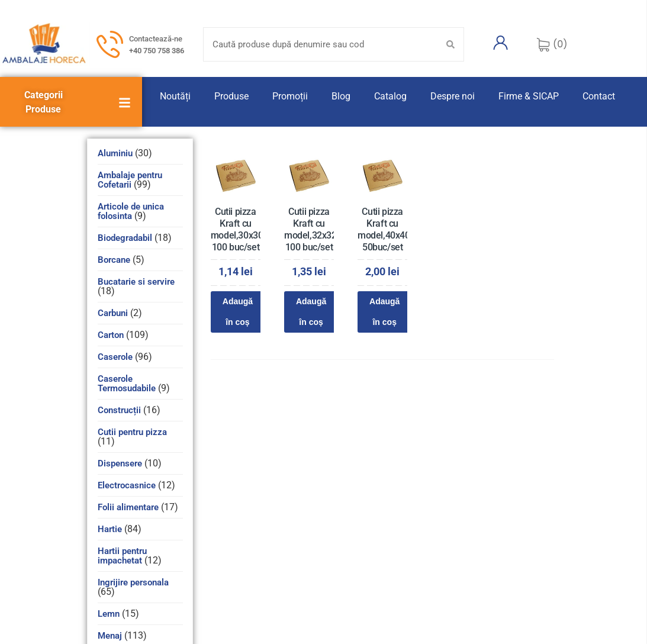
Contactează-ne (156, 39)
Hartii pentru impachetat (122, 556)
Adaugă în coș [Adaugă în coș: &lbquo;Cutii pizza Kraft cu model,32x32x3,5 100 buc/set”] (311, 312)
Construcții (119, 410)
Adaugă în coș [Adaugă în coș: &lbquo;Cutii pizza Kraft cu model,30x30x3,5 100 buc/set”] (238, 312)
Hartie (110, 529)
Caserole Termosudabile (127, 384)
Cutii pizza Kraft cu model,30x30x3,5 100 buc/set (245, 229)
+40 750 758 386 (157, 51)
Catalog (390, 96)
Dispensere (120, 463)
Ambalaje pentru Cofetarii (130, 180)
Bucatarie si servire (136, 282)
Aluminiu (115, 153)
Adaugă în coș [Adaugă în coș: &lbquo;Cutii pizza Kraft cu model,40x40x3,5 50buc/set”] (384, 312)
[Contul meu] (500, 43)
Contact (599, 96)
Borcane (114, 260)
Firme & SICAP (529, 96)
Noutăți (175, 96)
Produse (231, 96)
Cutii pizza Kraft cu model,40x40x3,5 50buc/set (392, 229)
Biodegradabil (125, 238)
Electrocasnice (127, 485)
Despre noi (453, 96)
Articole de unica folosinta (131, 211)
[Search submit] (450, 44)
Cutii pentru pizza (132, 432)
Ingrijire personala (133, 582)
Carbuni (113, 313)
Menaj (110, 636)
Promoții (290, 96)
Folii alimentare (128, 507)
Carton (111, 335)
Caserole (115, 357)
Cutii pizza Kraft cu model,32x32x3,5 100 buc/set (319, 229)
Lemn (109, 614)
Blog (341, 96)
